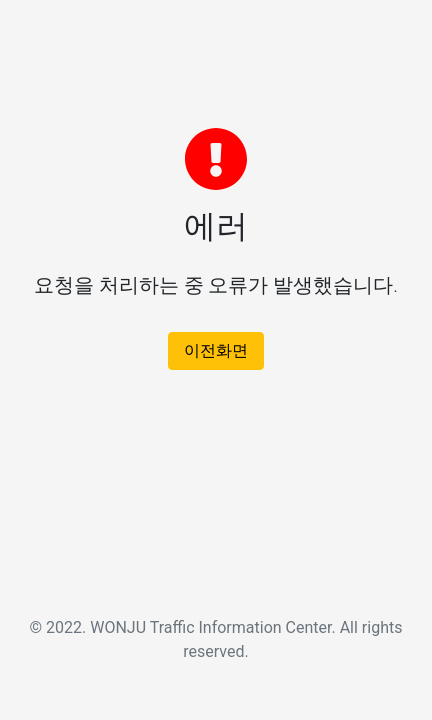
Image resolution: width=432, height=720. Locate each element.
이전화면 (216, 350)
